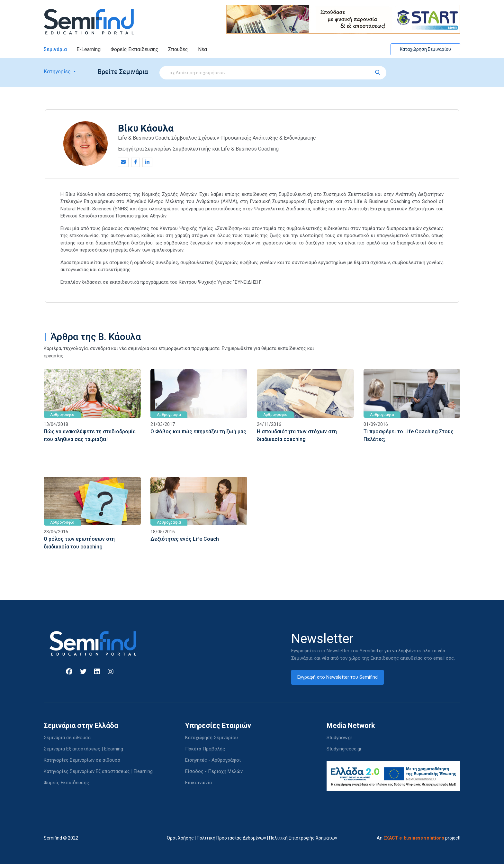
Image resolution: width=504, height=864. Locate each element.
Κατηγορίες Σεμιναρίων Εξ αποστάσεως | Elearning (98, 771)
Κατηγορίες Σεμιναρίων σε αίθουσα (82, 760)
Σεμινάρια (55, 49)
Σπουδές (178, 49)
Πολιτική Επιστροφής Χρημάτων (303, 838)
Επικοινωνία (198, 783)
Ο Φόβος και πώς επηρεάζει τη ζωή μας (198, 432)
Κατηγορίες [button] (58, 72)
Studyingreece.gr (344, 749)
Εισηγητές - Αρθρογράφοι (213, 760)
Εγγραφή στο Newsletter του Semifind (337, 677)
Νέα (203, 49)
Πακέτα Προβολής (205, 749)
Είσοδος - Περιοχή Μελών (214, 771)
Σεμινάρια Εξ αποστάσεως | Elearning (83, 749)
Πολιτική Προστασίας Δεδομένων (231, 838)
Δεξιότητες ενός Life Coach (185, 539)
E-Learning (89, 49)
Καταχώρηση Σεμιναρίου (425, 49)
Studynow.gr (339, 738)
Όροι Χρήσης (180, 838)
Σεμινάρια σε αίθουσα (67, 738)
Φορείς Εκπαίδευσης (135, 49)
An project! (419, 838)
